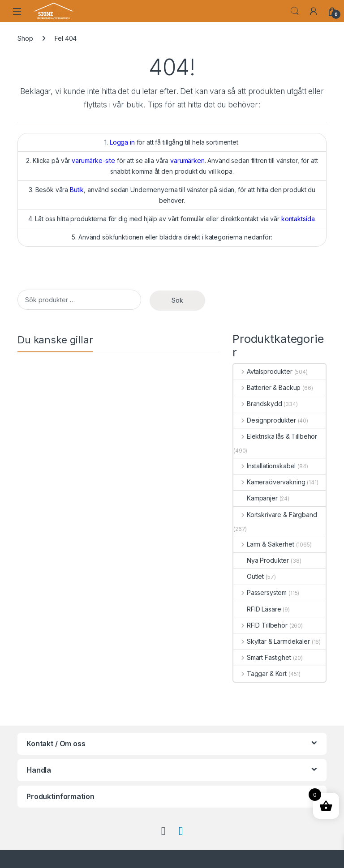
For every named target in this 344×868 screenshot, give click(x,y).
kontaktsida (298, 219)
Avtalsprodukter (263, 371)
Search (295, 11)
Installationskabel (264, 466)
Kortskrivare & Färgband (275, 515)
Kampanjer (256, 498)
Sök (177, 300)
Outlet (249, 576)
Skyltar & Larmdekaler (272, 641)
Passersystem (260, 592)
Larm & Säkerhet (264, 544)
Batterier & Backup (267, 387)
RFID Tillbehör (260, 625)
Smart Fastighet (262, 657)
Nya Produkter (261, 560)
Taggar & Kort (260, 673)
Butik (77, 190)
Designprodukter (265, 420)
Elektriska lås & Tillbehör (275, 436)
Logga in (122, 142)
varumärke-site (93, 160)
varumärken (187, 160)
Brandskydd (258, 404)
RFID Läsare (257, 609)
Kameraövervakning (269, 482)
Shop (25, 38)
